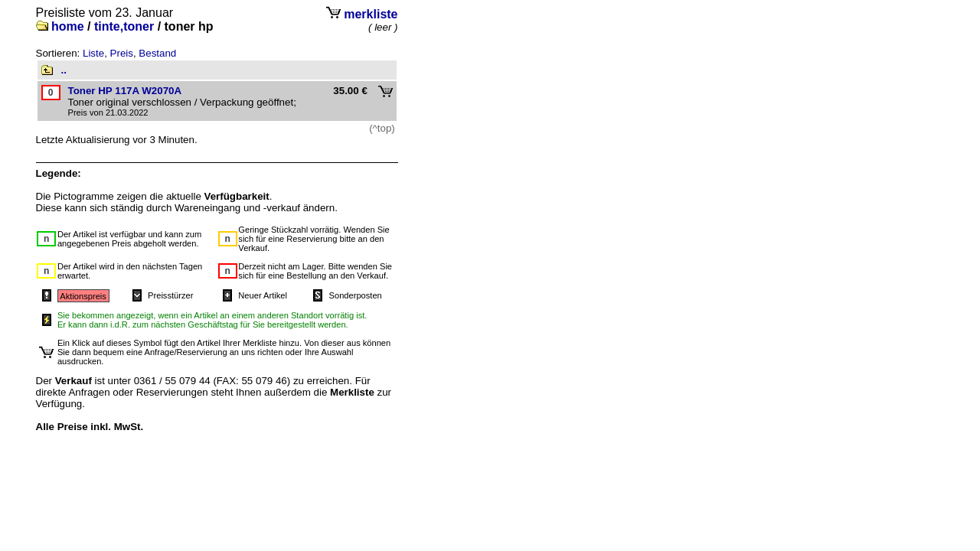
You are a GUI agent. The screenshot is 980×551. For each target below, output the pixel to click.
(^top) (382, 128)
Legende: (59, 173)
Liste (93, 53)
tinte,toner (124, 26)
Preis (122, 53)
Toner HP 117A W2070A (125, 91)
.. (64, 70)
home (68, 26)
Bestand (157, 53)
